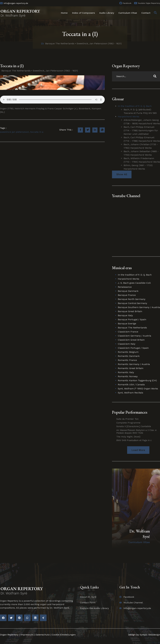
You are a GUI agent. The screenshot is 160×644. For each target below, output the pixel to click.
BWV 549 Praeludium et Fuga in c (134, 440)
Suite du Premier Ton (127, 419)
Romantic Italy (126, 372)
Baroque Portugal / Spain (132, 320)
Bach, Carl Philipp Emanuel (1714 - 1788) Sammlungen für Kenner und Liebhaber (141, 130)
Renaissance (125, 287)
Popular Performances (130, 412)
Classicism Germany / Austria (134, 336)
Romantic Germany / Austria (134, 364)
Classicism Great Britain (131, 340)
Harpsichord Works (129, 117)
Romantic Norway (128, 377)
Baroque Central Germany (132, 303)
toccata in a (37, 132)
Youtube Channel (126, 196)
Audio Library (107, 13)
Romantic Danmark (129, 356)
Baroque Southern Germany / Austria (139, 307)
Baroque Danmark (128, 291)
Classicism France (128, 332)
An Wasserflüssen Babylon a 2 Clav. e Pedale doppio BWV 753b (136, 432)
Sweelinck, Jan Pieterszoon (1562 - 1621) (99, 43)
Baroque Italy (125, 316)
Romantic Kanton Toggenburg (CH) (137, 381)
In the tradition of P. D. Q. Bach (135, 106)
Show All (122, 174)
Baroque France (127, 295)
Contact (146, 13)
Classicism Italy (127, 344)
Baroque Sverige (127, 324)
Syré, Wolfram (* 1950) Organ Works (138, 389)
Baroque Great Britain (130, 311)
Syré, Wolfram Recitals (130, 393)
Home (64, 13)
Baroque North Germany (132, 299)
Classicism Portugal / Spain (133, 348)
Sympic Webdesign (149, 635)
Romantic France (127, 360)
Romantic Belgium (128, 352)
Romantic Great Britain (131, 368)
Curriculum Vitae (128, 13)
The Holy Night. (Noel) (128, 437)
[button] (138, 450)
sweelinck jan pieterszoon (14, 132)
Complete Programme (128, 423)
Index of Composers (83, 13)
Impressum (27, 635)
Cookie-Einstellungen (64, 635)
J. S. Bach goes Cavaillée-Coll (134, 283)
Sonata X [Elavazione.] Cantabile (134, 427)
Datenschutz (43, 635)
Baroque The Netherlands (60, 43)
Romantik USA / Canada (131, 385)
